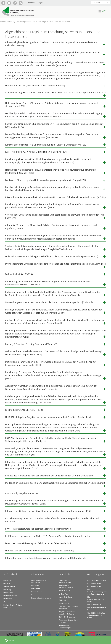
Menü (105, 11)
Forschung (11, 22)
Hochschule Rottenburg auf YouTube (9, 3)
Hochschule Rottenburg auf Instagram (15, 3)
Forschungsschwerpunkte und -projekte (33, 22)
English (41, 3)
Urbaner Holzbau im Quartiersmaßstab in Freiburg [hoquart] (55, 86)
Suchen (107, 3)
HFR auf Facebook (3, 3)
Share (12, 640)
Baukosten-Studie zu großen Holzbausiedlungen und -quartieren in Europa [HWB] (55, 181)
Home (2, 22)
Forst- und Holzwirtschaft (60, 22)
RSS (21, 3)
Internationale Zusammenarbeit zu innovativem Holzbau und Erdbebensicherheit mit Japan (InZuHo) (55, 198)
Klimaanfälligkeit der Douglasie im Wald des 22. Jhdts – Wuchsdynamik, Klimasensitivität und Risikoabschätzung (55, 44)
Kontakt (31, 3)
